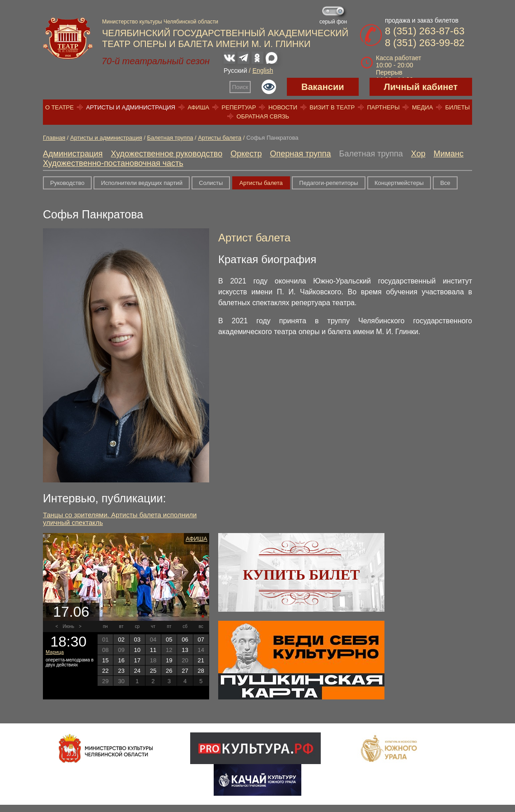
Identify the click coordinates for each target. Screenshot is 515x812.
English (263, 71)
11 (153, 650)
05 (169, 640)
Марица (55, 652)
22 (105, 671)
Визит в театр (332, 107)
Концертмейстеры (399, 183)
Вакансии (323, 87)
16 (121, 660)
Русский (235, 71)
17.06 (71, 612)
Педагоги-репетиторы (328, 183)
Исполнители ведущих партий (141, 183)
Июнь (68, 626)
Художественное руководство (166, 154)
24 (137, 671)
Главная (54, 138)
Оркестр (246, 154)
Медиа (422, 107)
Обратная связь (263, 116)
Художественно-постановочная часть (113, 163)
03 (137, 640)
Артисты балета (220, 138)
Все (445, 183)
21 (201, 660)
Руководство (67, 183)
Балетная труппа (170, 138)
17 (137, 660)
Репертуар (239, 107)
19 (169, 660)
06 (185, 640)
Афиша (198, 107)
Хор (418, 154)
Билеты (458, 107)
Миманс (449, 154)
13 (185, 650)
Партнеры (383, 107)
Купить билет (302, 575)
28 (201, 671)
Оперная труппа (301, 154)
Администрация (73, 154)
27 (185, 671)
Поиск (240, 87)
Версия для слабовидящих (269, 87)
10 (137, 650)
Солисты (211, 183)
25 (153, 671)
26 (169, 671)
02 (121, 640)
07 (201, 640)
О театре (59, 107)
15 (105, 660)
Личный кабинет (421, 87)
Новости (283, 107)
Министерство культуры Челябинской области (160, 22)
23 (121, 671)
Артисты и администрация (131, 107)
